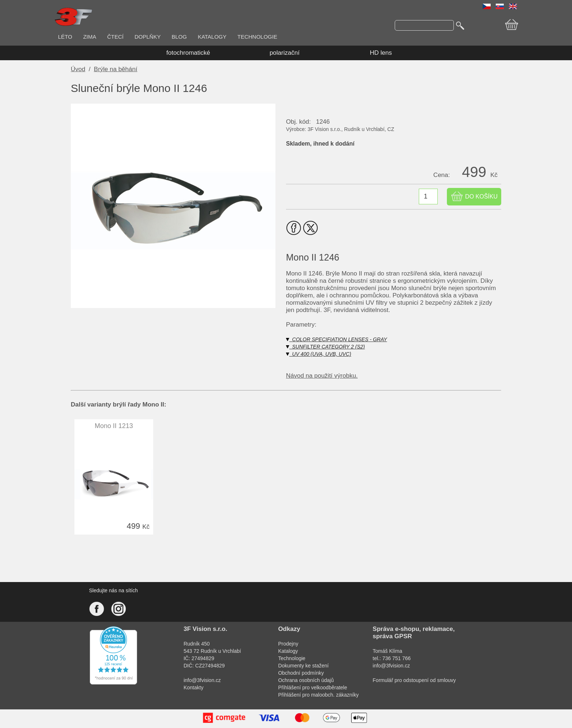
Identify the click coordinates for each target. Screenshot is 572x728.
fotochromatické (188, 53)
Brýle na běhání (115, 69)
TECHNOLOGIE (257, 37)
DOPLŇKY (148, 37)
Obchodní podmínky (301, 673)
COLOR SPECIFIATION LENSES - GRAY (337, 339)
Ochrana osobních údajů (306, 680)
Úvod (78, 69)
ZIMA (90, 37)
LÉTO (65, 37)
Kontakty (193, 687)
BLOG (179, 37)
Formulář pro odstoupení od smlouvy (414, 680)
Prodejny (288, 644)
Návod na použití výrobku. (322, 376)
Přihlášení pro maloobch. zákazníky (318, 695)
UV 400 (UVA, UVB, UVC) (319, 354)
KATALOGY (212, 37)
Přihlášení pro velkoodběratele (312, 687)
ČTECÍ (115, 37)
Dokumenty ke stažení (303, 666)
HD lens (381, 53)
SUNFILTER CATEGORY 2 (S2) (325, 347)
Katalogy (288, 651)
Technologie (292, 658)
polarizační (285, 53)
